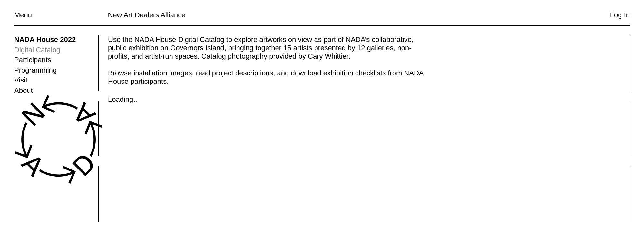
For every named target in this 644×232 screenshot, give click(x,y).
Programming (35, 70)
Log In (620, 15)
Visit (21, 80)
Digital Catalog (37, 50)
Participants (33, 60)
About (24, 90)
